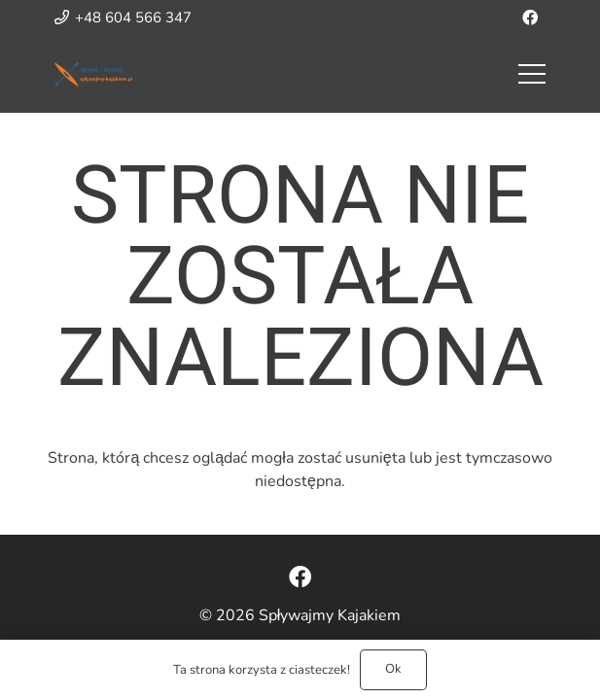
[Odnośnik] (93, 74)
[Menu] (532, 74)
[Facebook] (530, 17)
